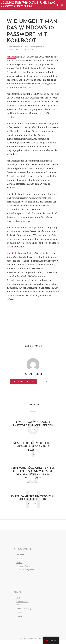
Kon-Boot (11, 57)
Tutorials (20, 609)
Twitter (19, 617)
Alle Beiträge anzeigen (29, 382)
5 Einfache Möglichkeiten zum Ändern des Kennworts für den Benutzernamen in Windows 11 (33, 477)
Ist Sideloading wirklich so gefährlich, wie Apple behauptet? (33, 451)
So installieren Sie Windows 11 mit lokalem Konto (33, 502)
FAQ (18, 601)
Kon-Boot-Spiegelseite (25, 574)
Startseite (20, 559)
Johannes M (17, 47)
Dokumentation (22, 605)
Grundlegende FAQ (24, 613)
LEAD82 (24, 643)
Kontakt (19, 566)
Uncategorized (36, 47)
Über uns (20, 562)
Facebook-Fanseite (24, 570)
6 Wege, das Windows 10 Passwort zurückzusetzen (33, 428)
